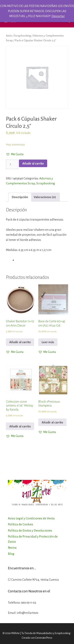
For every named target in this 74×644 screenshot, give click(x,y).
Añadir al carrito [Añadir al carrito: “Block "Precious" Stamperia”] (52, 422)
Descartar (58, 16)
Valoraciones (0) (45, 197)
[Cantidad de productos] (12, 164)
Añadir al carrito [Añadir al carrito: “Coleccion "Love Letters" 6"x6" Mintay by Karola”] (20, 426)
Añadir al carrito (33, 163)
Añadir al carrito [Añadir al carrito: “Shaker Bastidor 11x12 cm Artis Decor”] (20, 342)
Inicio (9, 36)
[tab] (20, 197)
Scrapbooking (22, 36)
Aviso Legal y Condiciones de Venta (31, 518)
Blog (11, 554)
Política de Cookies (21, 524)
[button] (15, 154)
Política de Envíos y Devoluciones (30, 530)
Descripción (20, 197)
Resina (12, 548)
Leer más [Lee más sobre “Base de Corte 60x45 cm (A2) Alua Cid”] (48, 342)
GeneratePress (44, 638)
